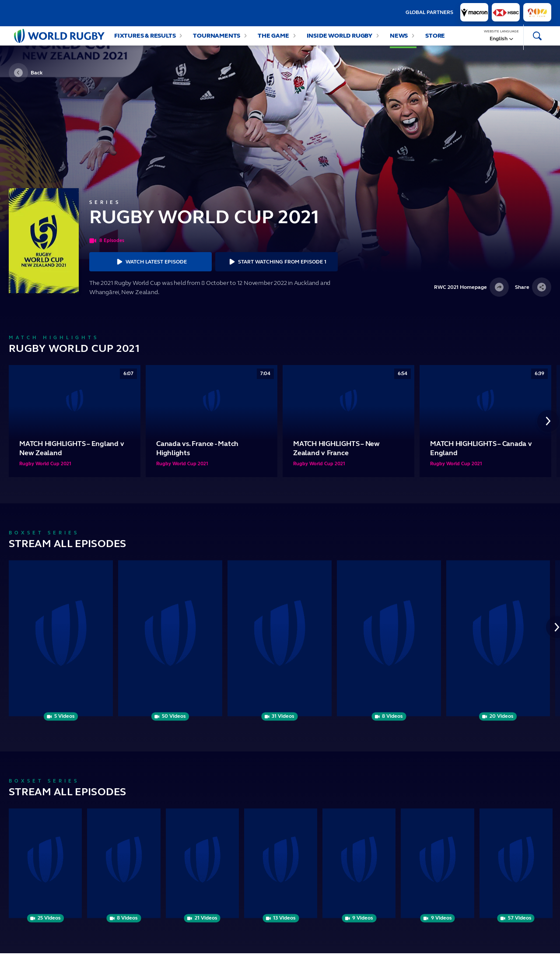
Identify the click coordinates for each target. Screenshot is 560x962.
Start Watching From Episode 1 (276, 270)
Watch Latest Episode (150, 270)
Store (435, 40)
